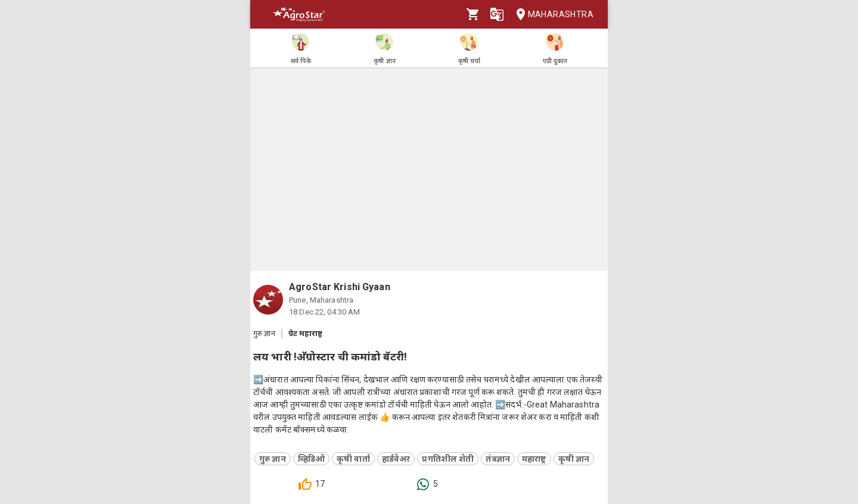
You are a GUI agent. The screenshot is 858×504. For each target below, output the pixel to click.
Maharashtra (551, 15)
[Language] (497, 14)
